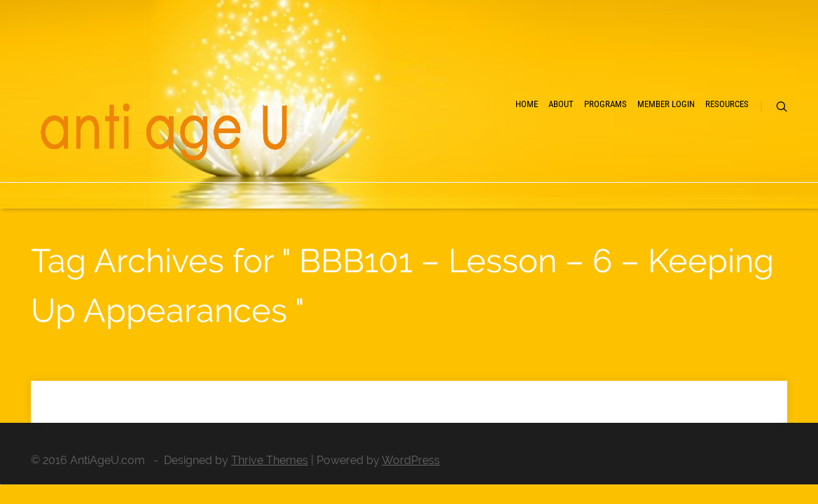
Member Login (613, 154)
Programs (523, 154)
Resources (704, 154)
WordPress (411, 460)
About (453, 154)
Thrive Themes (270, 460)
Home (395, 154)
